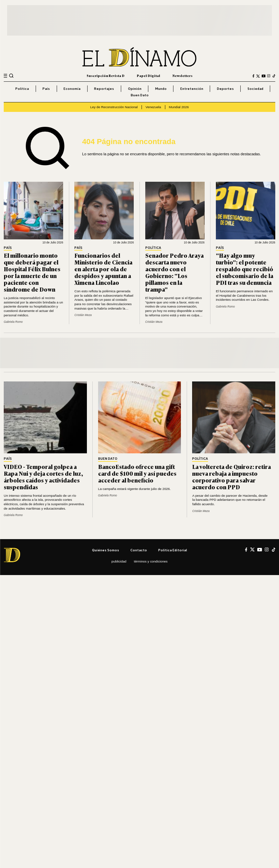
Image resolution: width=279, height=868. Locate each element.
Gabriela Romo (13, 322)
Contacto (139, 550)
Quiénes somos (106, 550)
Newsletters (182, 76)
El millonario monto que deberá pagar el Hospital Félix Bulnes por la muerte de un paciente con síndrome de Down (32, 272)
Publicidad (119, 561)
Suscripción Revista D (106, 76)
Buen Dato (140, 95)
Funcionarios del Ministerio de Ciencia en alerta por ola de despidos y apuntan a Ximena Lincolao (103, 269)
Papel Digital (148, 76)
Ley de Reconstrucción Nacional (114, 107)
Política (22, 88)
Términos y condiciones (151, 561)
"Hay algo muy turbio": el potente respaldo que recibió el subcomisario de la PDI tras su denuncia (245, 269)
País (46, 88)
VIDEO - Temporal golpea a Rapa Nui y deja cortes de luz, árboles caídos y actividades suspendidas (43, 477)
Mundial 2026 (179, 107)
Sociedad (255, 88)
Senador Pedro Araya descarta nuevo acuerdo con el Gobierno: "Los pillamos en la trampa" (174, 272)
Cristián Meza (83, 315)
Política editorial (173, 550)
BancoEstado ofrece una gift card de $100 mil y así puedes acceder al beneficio (137, 473)
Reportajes (104, 88)
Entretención (192, 88)
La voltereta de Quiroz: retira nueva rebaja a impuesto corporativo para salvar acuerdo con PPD (231, 477)
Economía (72, 88)
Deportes (225, 88)
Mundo (161, 88)
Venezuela (153, 107)
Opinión (135, 88)
